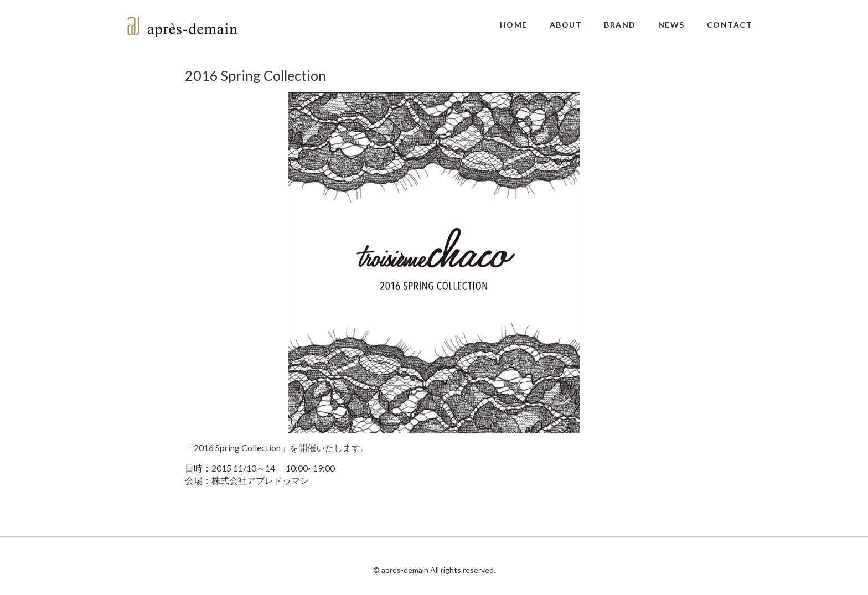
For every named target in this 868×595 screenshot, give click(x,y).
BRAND (620, 25)
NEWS (671, 25)
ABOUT (566, 25)
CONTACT (730, 25)
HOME (514, 25)
